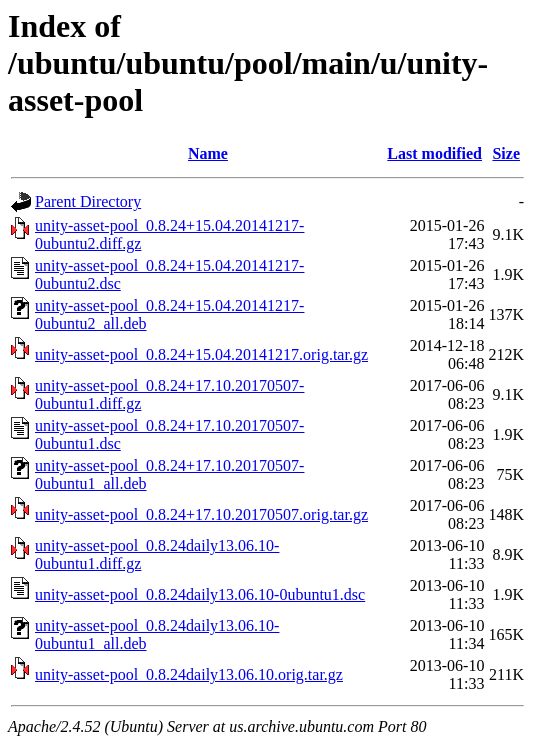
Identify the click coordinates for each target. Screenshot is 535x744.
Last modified (434, 153)
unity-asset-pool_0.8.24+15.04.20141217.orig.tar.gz (201, 354)
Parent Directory (88, 201)
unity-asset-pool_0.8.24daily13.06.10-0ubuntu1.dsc (200, 594)
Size (506, 153)
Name (208, 153)
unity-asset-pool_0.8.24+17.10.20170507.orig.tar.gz (201, 514)
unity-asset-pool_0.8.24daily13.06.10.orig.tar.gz (189, 674)
